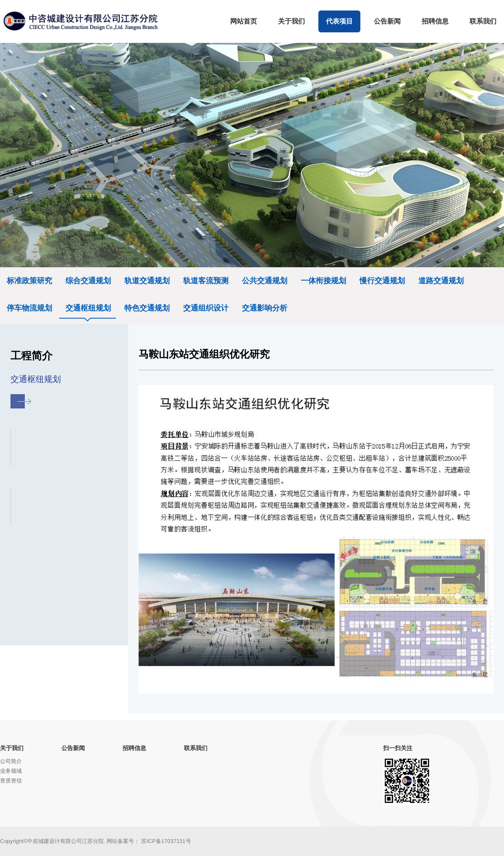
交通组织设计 (206, 308)
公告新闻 (73, 748)
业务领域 (11, 771)
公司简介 (11, 761)
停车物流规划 (29, 308)
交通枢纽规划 (88, 308)
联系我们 (196, 748)
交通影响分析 (265, 308)
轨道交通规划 (147, 281)
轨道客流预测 (206, 281)
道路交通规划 (441, 281)
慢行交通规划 (382, 281)
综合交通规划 (88, 281)
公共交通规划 (265, 281)
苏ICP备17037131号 (166, 841)
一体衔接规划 (323, 281)
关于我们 (12, 748)
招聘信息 (134, 748)
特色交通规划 (147, 308)
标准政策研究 (29, 281)
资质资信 (11, 781)
